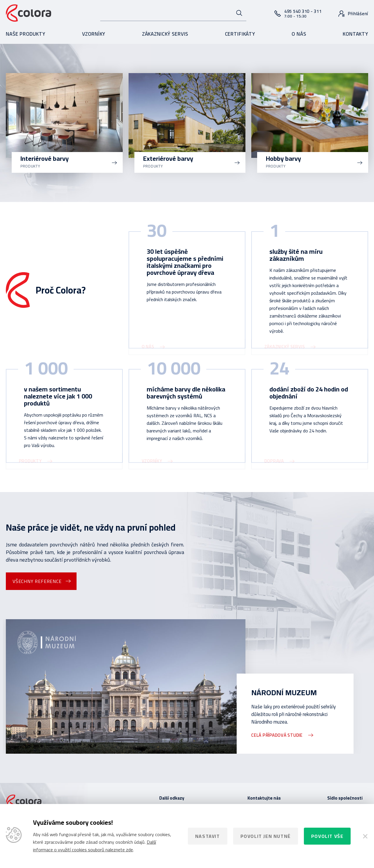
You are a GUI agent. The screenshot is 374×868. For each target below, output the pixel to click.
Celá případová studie (277, 735)
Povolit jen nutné (266, 836)
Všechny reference (37, 581)
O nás (299, 34)
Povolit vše (327, 836)
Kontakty (355, 34)
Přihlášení (358, 14)
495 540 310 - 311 (303, 13)
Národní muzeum (284, 692)
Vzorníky (94, 34)
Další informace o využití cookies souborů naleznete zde (95, 846)
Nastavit (208, 836)
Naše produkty (26, 34)
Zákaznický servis (165, 34)
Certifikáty (240, 34)
